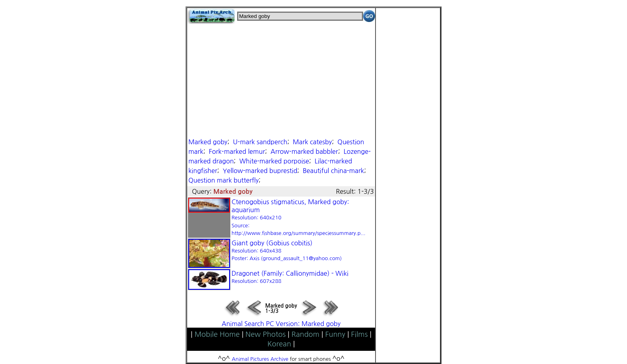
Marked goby (208, 142)
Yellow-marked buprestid (260, 171)
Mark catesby (312, 142)
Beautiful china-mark (333, 171)
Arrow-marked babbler (305, 151)
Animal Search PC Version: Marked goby (281, 324)
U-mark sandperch (260, 142)
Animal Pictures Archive (260, 359)
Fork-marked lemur (237, 151)
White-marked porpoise (274, 161)
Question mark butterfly (224, 180)
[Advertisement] (281, 80)
